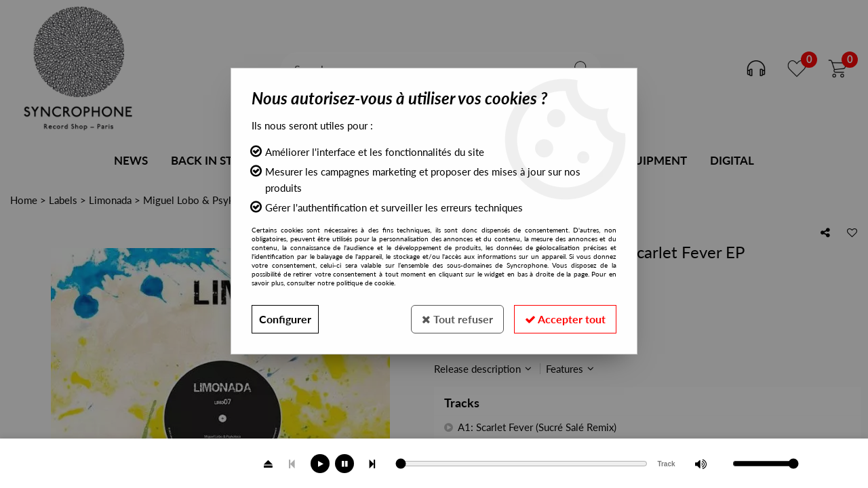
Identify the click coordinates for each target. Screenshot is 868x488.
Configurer (285, 319)
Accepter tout (565, 319)
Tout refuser (457, 319)
